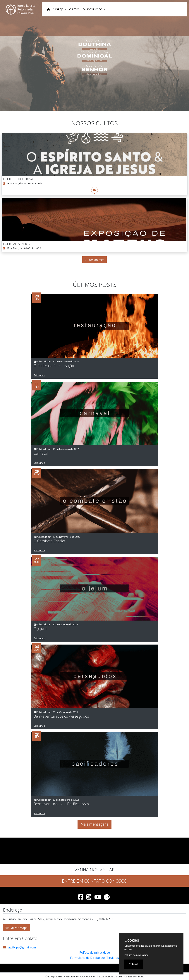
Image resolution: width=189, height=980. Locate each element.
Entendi (134, 964)
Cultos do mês (94, 260)
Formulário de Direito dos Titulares (94, 958)
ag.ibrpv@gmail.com (22, 947)
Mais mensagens (94, 824)
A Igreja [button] (58, 9)
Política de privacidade (95, 953)
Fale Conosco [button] (93, 9)
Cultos (74, 9)
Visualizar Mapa (16, 928)
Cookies (132, 940)
